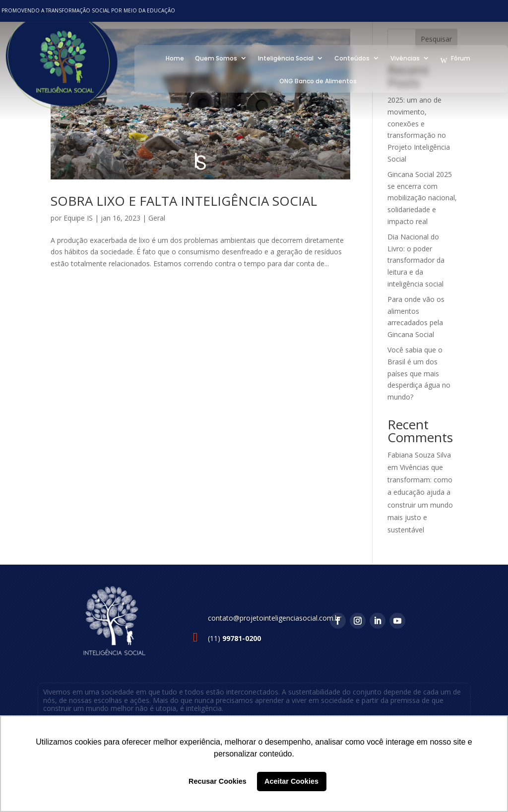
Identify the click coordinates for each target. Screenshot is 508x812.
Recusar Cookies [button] (218, 781)
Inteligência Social (284, 57)
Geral (157, 218)
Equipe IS (78, 218)
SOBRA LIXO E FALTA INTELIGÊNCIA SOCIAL (184, 201)
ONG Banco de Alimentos (316, 80)
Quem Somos (214, 57)
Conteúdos (350, 57)
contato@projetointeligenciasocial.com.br (275, 618)
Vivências (403, 57)
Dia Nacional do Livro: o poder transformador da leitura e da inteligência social (416, 260)
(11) (234, 638)
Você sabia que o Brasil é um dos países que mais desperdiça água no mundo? (419, 373)
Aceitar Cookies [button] (291, 781)
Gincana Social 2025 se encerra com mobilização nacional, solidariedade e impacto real (422, 198)
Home (173, 57)
